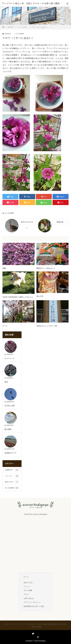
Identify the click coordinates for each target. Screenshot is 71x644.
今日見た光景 (10, 406)
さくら (5, 326)
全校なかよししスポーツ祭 (47, 326)
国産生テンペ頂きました (46, 268)
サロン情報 (28, 590)
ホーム (26, 577)
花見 (6, 382)
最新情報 (11, 27)
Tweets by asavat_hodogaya (35, 514)
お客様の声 (12, 470)
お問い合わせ (29, 598)
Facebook (38, 637)
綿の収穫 (8, 429)
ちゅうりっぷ (10, 358)
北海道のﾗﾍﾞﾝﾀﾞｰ (11, 453)
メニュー (27, 586)
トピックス (12, 476)
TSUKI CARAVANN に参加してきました (18, 297)
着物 (4, 268)
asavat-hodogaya (40, 641)
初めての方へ (12, 482)
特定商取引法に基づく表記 (34, 606)
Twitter (33, 637)
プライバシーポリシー (32, 602)
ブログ (26, 594)
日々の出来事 (22, 27)
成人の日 (40, 296)
